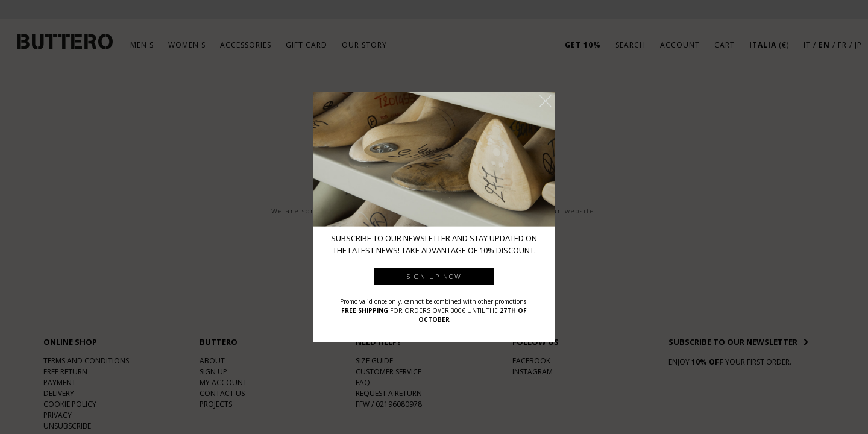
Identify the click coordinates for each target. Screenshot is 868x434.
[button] (546, 101)
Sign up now (434, 276)
